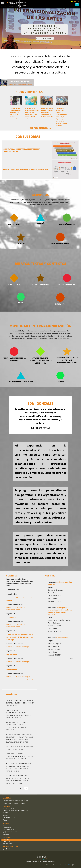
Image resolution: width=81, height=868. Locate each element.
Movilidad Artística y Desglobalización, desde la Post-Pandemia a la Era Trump (20, 756)
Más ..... (72, 658)
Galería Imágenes (8, 843)
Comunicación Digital (9, 817)
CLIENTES (11, 576)
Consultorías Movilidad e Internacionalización (16, 809)
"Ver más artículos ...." (40, 128)
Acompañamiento (8, 814)
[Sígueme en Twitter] (9, 849)
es (72, 1)
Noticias (5, 826)
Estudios (5, 816)
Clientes (5, 821)
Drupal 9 (67, 865)
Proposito (6, 840)
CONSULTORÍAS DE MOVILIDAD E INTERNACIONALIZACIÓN (26, 169)
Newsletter (6, 834)
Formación (6, 812)
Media (5, 833)
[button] (6, 29)
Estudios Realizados (9, 829)
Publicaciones (7, 828)
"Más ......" (30, 680)
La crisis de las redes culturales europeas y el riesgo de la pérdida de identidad (20, 703)
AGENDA (50, 576)
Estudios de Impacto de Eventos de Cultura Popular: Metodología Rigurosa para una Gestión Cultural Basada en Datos (61, 117)
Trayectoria (6, 841)
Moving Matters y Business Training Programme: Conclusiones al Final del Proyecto (47, 113)
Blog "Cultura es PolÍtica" (10, 831)
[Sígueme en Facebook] (3, 849)
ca (78, 1)
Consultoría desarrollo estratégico (18, 647)
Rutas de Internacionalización (11, 802)
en (75, 1)
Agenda (5, 819)
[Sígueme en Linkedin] (6, 849)
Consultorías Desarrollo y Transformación (15, 810)
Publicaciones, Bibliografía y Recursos (14, 803)
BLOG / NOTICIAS (29, 92)
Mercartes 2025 (62, 638)
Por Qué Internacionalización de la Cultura (15, 800)
